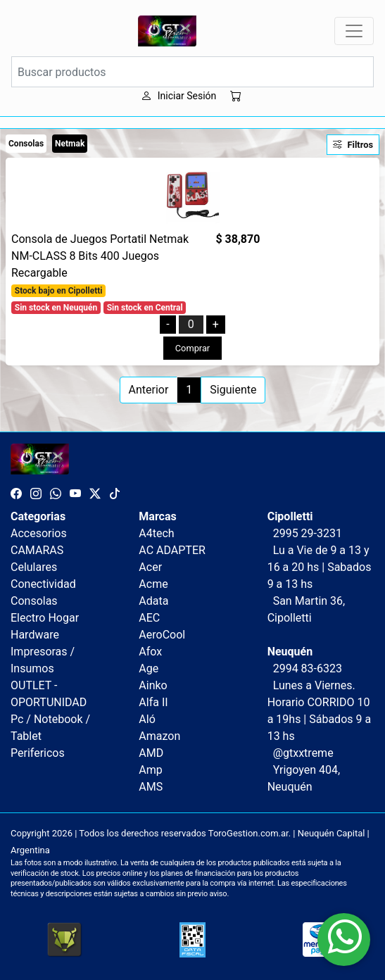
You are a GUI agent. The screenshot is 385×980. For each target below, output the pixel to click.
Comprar (192, 348)
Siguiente (233, 390)
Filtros (353, 145)
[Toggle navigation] (354, 31)
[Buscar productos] (192, 72)
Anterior (149, 390)
